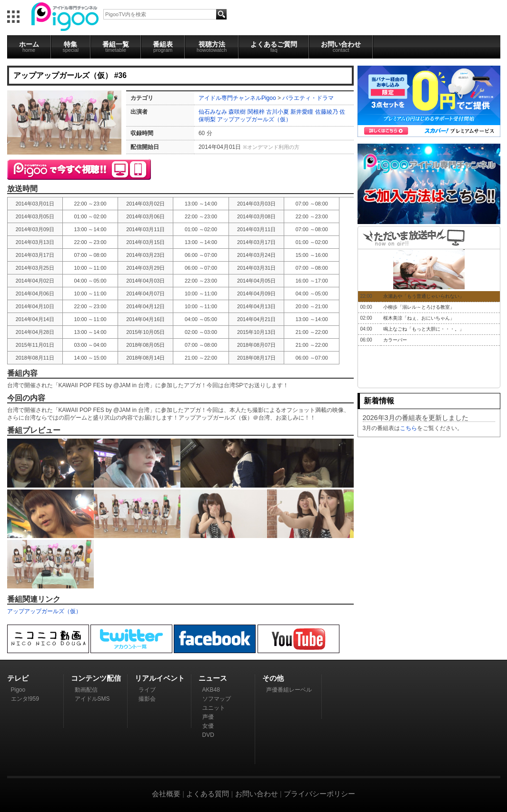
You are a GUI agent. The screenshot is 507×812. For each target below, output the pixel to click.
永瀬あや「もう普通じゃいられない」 (424, 296)
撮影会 (147, 699)
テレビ (18, 678)
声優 (208, 717)
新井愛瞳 (302, 112)
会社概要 (166, 794)
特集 (71, 47)
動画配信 (86, 690)
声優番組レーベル (289, 690)
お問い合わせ (341, 47)
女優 (208, 726)
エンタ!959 (25, 699)
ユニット (214, 708)
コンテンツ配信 (96, 678)
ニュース (213, 678)
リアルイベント (160, 678)
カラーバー (395, 340)
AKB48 (211, 690)
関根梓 (256, 112)
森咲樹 (237, 112)
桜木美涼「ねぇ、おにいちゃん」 (419, 318)
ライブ (147, 690)
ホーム (29, 47)
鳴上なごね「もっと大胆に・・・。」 (424, 329)
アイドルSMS (92, 699)
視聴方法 (212, 47)
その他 (273, 678)
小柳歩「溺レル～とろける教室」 (419, 307)
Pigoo (18, 690)
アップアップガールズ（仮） (254, 119)
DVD (208, 735)
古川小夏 (278, 112)
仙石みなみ (213, 112)
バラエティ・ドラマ (308, 98)
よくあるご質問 (274, 47)
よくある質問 (208, 794)
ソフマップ (217, 699)
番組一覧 (116, 47)
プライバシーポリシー (319, 794)
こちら (408, 428)
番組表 (163, 47)
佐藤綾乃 (327, 112)
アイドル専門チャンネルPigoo (237, 98)
